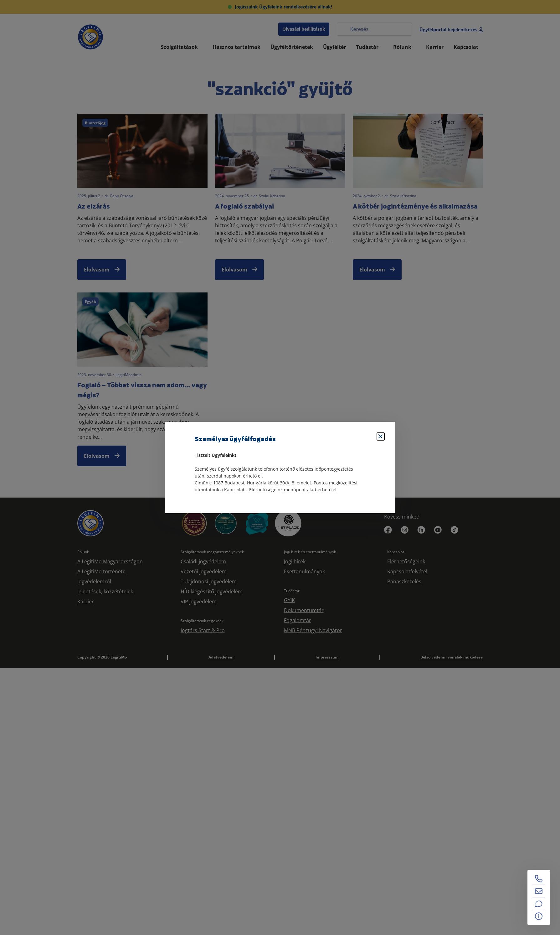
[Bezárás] (381, 437)
